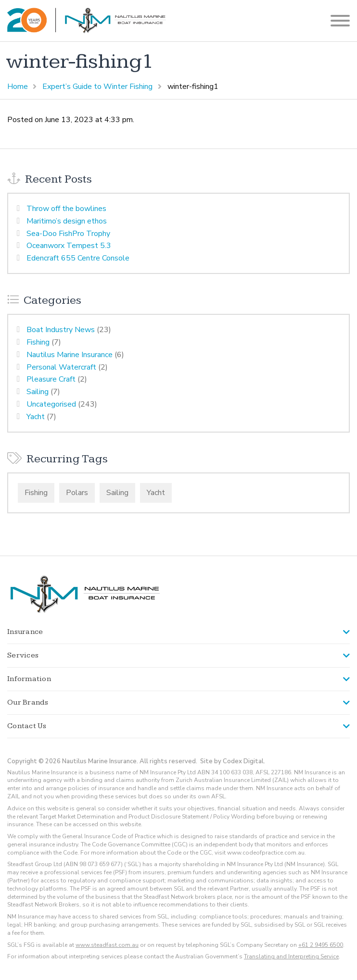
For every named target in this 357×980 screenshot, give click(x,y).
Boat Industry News (61, 330)
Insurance (25, 632)
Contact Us (27, 726)
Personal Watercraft (61, 367)
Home (18, 87)
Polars (77, 493)
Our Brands (28, 702)
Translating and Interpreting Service (291, 956)
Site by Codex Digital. (233, 761)
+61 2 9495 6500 (321, 945)
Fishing (38, 342)
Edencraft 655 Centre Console (78, 258)
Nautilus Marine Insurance (70, 355)
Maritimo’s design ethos (67, 221)
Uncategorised (51, 404)
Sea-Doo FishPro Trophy (68, 234)
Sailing (38, 392)
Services (23, 655)
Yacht (36, 417)
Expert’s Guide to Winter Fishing (97, 87)
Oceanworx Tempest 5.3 (69, 246)
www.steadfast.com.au (107, 945)
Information (29, 679)
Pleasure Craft (51, 379)
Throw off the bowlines (66, 209)
